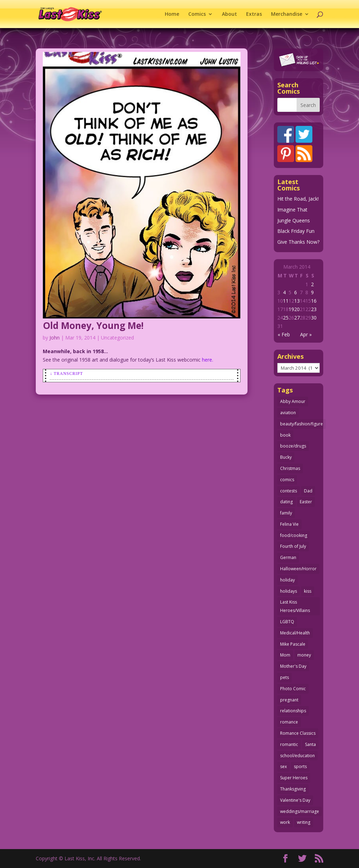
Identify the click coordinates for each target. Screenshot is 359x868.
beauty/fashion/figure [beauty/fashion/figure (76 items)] (302, 424)
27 (297, 318)
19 (291, 309)
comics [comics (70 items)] (287, 480)
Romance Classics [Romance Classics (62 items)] (298, 733)
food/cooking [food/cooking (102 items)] (294, 535)
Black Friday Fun (296, 231)
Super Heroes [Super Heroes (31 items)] (294, 778)
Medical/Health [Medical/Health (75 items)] (295, 633)
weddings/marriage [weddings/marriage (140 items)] (300, 811)
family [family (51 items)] (286, 513)
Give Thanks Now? (298, 242)
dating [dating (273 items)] (286, 502)
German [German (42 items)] (288, 557)
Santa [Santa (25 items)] (310, 744)
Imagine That (292, 210)
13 (297, 301)
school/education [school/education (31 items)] (297, 756)
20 (297, 309)
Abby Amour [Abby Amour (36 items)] (293, 401)
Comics (197, 14)
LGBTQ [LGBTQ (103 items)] (287, 622)
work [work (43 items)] (285, 822)
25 (286, 318)
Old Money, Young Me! (93, 325)
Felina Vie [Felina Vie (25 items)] (289, 524)
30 (314, 318)
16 (314, 301)
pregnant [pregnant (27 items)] (289, 700)
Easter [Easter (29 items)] (306, 502)
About (229, 14)
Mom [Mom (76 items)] (285, 655)
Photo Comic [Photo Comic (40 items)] (293, 689)
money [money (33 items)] (304, 655)
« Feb (284, 334)
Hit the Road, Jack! (298, 199)
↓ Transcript (66, 374)
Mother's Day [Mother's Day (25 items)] (293, 666)
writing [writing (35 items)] (304, 822)
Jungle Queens (294, 220)
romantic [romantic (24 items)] (289, 744)
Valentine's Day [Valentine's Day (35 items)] (295, 800)
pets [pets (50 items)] (285, 677)
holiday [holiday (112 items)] (287, 580)
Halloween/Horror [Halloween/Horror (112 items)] (298, 569)
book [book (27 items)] (285, 435)
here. (208, 360)
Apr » (306, 334)
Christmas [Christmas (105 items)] (290, 468)
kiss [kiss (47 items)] (308, 591)
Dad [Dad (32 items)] (308, 491)
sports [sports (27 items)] (300, 766)
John (55, 338)
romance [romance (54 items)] (289, 722)
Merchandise (287, 14)
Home (172, 14)
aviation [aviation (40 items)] (288, 413)
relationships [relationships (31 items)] (293, 711)
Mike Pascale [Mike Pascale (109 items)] (293, 644)
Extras (254, 14)
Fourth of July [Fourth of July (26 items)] (293, 546)
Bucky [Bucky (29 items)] (286, 457)
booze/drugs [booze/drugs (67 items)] (293, 446)
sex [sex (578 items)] (283, 766)
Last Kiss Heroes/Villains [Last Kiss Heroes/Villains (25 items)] (295, 606)
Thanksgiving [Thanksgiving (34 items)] (293, 789)
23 (314, 309)
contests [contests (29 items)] (289, 491)
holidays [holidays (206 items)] (289, 591)
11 (286, 301)
